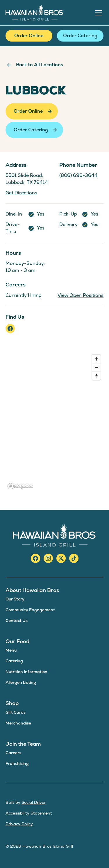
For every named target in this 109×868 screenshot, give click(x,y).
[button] (98, 13)
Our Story (15, 599)
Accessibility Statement (29, 813)
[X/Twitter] (61, 558)
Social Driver (34, 802)
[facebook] (10, 329)
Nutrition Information (26, 672)
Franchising (17, 763)
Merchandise (18, 723)
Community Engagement (30, 610)
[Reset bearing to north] (96, 376)
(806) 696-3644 (78, 175)
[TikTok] (74, 558)
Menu (11, 650)
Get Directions (21, 193)
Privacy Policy (19, 824)
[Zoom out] (96, 367)
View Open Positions (81, 295)
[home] (35, 13)
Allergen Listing (21, 682)
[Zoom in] (96, 359)
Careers (13, 753)
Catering (14, 661)
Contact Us (17, 620)
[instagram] (48, 558)
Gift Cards (16, 712)
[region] (55, 422)
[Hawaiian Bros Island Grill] (55, 535)
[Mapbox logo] (20, 486)
